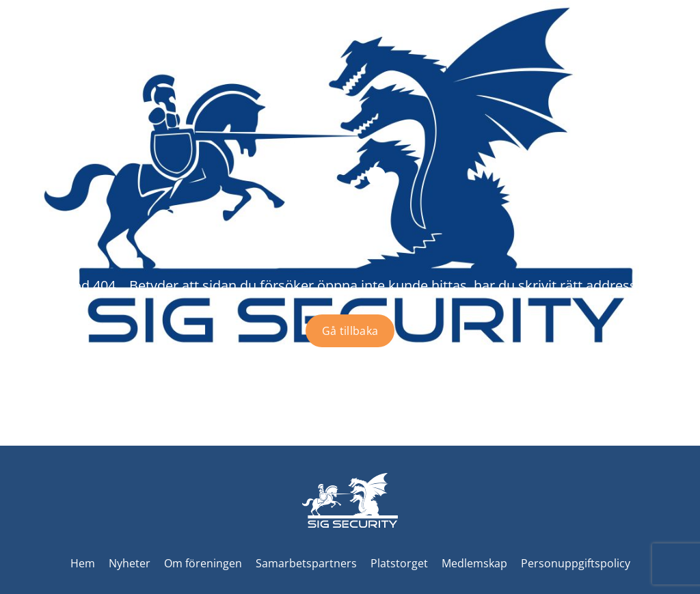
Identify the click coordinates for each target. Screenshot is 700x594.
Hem (83, 563)
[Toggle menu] (677, 55)
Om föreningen (203, 563)
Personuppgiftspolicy (576, 563)
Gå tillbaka (350, 331)
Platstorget (399, 563)
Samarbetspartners (306, 563)
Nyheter (130, 563)
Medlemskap (474, 563)
